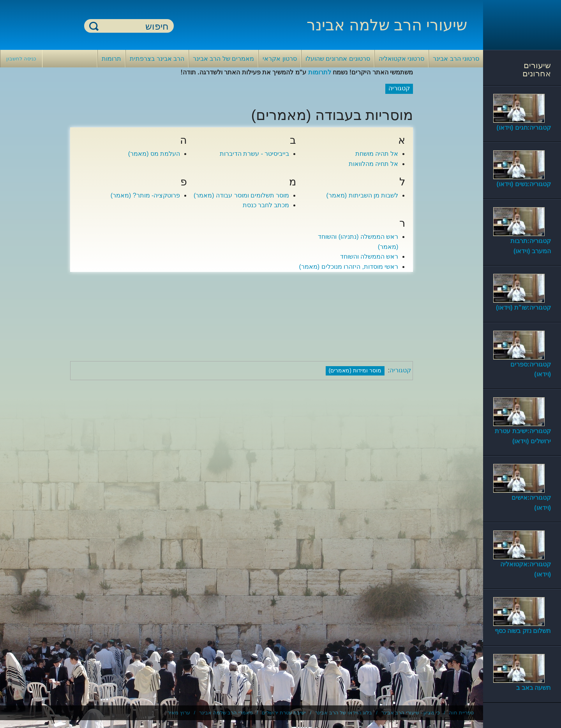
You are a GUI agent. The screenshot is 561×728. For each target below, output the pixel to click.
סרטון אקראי (280, 59)
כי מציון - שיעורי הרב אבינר (411, 713)
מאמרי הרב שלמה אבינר (226, 713)
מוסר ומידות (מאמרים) (355, 370)
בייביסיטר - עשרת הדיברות (255, 154)
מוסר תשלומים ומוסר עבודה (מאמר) (241, 195)
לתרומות (320, 72)
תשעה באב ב (534, 688)
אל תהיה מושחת (377, 154)
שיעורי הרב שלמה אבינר (387, 25)
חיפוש (94, 26)
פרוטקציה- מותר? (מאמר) (146, 195)
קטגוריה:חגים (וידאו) (524, 128)
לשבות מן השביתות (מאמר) (362, 195)
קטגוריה (400, 370)
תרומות (111, 59)
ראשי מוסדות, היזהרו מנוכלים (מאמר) (349, 267)
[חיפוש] (134, 26)
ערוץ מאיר (179, 713)
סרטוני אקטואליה (401, 59)
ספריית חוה (461, 713)
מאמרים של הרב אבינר (223, 59)
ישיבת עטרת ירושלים (284, 713)
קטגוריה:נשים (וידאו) (524, 184)
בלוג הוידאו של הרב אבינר (344, 713)
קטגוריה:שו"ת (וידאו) (523, 308)
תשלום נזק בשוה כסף (523, 631)
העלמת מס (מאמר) (154, 154)
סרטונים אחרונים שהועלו (338, 59)
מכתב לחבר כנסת (266, 205)
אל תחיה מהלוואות (374, 164)
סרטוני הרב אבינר (456, 59)
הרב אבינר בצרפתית (157, 59)
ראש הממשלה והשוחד (369, 256)
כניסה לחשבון (21, 59)
